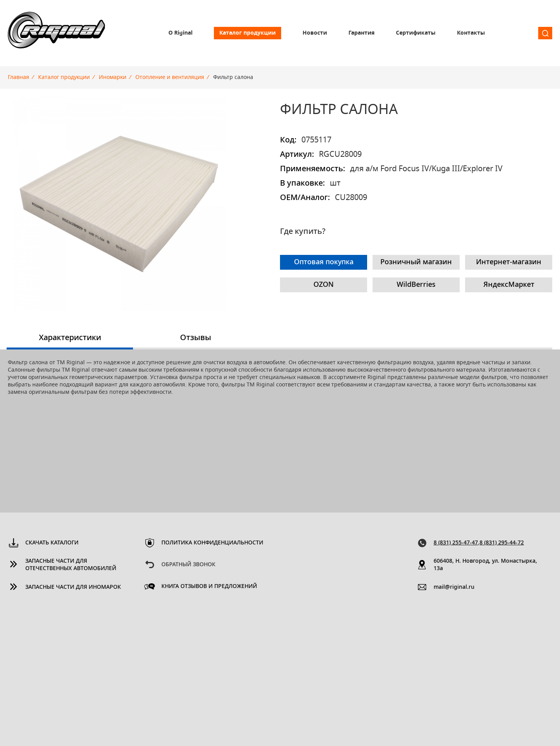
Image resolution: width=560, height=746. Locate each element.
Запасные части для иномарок (73, 587)
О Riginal (180, 33)
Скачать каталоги (52, 543)
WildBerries (416, 285)
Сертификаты (416, 33)
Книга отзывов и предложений (209, 586)
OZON (324, 285)
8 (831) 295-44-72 (502, 543)
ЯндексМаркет (509, 285)
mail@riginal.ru (454, 587)
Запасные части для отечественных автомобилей (71, 565)
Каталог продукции (248, 33)
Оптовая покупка (324, 262)
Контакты (471, 33)
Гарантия (361, 33)
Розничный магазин (416, 262)
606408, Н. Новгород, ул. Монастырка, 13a (485, 565)
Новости (315, 33)
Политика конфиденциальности (212, 543)
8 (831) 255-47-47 (456, 543)
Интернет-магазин (509, 262)
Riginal (56, 33)
